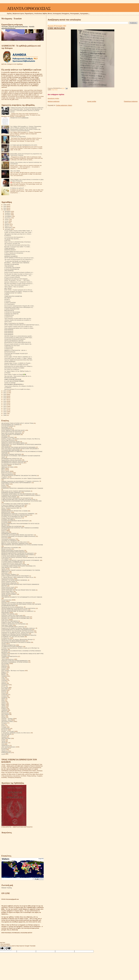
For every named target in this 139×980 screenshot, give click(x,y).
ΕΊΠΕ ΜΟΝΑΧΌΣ (56, 28)
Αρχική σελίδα (92, 101)
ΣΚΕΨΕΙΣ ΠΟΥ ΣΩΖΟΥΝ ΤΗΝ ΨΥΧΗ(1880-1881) (15, 618)
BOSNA (4, 673)
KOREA (4, 709)
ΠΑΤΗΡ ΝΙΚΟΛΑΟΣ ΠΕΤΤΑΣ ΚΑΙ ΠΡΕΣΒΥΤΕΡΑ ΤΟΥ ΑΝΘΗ (18, 590)
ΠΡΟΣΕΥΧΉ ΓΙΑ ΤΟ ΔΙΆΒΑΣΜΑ (19, 118)
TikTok (3, 741)
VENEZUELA (5, 745)
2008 (5, 415)
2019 (5, 396)
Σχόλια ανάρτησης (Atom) (64, 105)
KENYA (4, 707)
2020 (5, 394)
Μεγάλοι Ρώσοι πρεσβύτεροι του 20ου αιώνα (14, 542)
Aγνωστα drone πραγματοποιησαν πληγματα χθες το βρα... (19, 306)
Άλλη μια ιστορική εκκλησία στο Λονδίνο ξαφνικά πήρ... (18, 344)
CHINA (3, 679)
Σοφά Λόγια (55, 90)
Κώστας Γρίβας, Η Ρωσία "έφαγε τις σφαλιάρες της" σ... (18, 357)
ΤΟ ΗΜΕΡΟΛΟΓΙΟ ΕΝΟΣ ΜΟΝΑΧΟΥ (12, 647)
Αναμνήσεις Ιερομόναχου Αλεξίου (11, 442)
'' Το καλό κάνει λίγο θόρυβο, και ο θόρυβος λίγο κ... (17, 261)
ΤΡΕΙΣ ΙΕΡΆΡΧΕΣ (9, 266)
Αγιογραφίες (5, 427)
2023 (5, 210)
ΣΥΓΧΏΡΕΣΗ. (8, 388)
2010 (5, 412)
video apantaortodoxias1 (8, 747)
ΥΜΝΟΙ (3, 658)
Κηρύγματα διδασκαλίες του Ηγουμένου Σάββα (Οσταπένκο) (18, 536)
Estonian (4, 692)
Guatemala (5, 695)
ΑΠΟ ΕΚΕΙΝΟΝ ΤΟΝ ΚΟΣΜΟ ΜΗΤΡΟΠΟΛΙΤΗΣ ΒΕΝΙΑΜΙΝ (18, 447)
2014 (5, 405)
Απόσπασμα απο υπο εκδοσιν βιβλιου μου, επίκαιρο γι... (19, 366)
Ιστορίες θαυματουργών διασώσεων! (12, 518)
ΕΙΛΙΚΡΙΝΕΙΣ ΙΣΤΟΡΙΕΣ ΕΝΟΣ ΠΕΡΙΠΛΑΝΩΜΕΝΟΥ (16, 483)
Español (4, 690)
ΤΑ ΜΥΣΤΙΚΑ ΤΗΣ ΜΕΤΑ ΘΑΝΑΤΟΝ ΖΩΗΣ (13, 641)
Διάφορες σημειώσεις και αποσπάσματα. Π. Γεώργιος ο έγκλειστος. (20, 481)
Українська (5, 751)
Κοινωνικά (4, 538)
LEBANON (4, 710)
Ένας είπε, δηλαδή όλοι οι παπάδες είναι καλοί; (16, 365)
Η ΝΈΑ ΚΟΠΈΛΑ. (9, 347)
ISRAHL (4, 703)
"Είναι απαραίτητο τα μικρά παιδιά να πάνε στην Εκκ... (18, 319)
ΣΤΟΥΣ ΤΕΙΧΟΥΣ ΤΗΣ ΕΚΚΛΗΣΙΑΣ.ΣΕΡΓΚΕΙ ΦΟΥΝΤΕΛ (18, 631)
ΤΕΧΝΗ (4, 644)
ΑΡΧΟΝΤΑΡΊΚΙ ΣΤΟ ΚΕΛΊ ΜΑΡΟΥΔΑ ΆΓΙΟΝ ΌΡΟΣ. (18, 342)
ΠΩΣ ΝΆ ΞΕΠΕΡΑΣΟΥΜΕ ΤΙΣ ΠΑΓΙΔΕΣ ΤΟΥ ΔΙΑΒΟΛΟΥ (18, 611)
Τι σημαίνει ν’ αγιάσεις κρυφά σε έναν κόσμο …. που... (18, 275)
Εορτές (3, 485)
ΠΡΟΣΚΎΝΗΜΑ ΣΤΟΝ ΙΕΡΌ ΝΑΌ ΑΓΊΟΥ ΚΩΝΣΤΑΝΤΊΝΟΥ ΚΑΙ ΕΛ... (22, 325)
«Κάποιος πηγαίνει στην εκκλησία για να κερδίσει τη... (18, 320)
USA (3, 744)
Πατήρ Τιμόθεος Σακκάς (8, 593)
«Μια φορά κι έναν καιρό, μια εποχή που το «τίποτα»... (18, 234)
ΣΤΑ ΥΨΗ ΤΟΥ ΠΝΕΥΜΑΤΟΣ (10, 621)
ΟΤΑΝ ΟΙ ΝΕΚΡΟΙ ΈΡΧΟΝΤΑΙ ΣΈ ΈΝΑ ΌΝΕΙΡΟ (15, 576)
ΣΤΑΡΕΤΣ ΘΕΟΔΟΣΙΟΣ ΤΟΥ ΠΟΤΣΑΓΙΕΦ (13, 624)
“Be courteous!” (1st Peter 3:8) (12, 244)
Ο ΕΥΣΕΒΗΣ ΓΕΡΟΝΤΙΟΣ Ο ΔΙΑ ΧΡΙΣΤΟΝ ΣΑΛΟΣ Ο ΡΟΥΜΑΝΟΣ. (20, 560)
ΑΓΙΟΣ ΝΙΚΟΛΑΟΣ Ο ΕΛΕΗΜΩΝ (11, 434)
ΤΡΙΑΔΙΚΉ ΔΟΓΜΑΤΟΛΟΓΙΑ (9, 656)
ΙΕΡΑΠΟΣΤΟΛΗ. (6, 512)
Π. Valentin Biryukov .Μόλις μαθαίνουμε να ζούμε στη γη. (17, 577)
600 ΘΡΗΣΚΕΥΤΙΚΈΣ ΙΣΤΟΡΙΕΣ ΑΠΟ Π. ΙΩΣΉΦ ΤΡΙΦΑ (17, 423)
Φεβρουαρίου (9, 228)
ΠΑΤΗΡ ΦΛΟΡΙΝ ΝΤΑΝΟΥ (9, 594)
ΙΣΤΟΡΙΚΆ (4, 522)
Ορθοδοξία (4, 573)
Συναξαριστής (5, 638)
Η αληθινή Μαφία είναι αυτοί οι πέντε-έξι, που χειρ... (17, 251)
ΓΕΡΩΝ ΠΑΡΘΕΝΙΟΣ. (10, 361)
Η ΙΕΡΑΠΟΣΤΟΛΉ (9, 315)
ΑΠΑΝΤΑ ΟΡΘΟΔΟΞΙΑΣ (29, 8)
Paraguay (4, 723)
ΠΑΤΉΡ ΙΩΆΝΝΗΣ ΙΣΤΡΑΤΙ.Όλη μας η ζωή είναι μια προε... (19, 258)
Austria (3, 669)
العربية (3, 754)
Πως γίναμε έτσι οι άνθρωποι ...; (12, 369)
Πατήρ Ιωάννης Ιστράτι (8, 587)
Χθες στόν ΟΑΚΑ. (15, 171)
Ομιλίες (3, 569)
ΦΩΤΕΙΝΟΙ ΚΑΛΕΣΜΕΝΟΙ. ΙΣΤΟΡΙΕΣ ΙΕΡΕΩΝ (15, 662)
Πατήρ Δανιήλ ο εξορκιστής (9, 583)
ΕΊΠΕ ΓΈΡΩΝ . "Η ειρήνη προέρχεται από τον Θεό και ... (19, 290)
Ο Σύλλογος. (8, 301)
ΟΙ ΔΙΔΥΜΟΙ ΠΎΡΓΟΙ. (10, 255)
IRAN (3, 700)
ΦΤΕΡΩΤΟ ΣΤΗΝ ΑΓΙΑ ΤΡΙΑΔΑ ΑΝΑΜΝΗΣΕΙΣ (15, 661)
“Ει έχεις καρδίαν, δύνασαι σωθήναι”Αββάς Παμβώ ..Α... (19, 231)
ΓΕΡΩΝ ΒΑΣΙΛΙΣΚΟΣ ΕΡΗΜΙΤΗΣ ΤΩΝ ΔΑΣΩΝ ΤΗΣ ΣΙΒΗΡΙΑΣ (19, 475)
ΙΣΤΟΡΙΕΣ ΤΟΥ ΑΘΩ (7, 519)
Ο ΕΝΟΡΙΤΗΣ (8, 355)
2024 (5, 208)
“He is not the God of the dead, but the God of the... (17, 245)
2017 (5, 399)
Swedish (4, 737)
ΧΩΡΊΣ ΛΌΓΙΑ (8, 322)
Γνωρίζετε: (4, 477)
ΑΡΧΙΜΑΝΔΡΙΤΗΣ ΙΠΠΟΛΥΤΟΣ (10, 459)
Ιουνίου (7, 221)
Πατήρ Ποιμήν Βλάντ (7, 591)
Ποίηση (3, 601)
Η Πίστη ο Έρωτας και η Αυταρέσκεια (14, 253)
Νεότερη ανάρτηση (54, 101)
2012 (5, 408)
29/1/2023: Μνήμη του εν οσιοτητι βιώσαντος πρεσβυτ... (19, 336)
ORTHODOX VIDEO (7, 721)
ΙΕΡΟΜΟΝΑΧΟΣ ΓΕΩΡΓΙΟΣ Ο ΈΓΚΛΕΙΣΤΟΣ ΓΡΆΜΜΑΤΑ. (18, 514)
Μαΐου (7, 223)
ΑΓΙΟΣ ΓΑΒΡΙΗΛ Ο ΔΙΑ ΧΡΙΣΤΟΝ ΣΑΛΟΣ (13, 430)
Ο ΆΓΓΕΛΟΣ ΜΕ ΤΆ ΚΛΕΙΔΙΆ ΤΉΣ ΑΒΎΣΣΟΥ (16, 354)
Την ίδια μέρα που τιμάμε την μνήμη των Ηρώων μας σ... (19, 274)
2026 (5, 205)
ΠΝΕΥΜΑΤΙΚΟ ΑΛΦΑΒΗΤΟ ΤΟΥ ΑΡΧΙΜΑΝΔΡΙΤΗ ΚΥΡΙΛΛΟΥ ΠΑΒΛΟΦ (22, 597)
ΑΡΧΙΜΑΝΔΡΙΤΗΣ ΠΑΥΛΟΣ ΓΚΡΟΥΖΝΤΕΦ (14, 461)
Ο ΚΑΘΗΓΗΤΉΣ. (9, 349)
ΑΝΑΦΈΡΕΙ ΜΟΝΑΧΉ (10, 250)
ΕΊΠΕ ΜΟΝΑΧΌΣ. (9, 334)
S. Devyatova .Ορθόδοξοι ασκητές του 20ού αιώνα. (16, 733)
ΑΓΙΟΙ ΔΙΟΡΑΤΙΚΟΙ (7, 429)
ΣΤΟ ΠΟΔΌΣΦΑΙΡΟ (10, 304)
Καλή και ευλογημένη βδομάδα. (12, 277)
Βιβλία (3, 468)
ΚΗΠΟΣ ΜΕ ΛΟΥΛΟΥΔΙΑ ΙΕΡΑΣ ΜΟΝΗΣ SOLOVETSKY (17, 535)
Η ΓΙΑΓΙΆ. (7, 295)
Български (4, 748)
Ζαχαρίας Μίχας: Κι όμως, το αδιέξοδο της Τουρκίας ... (18, 363)
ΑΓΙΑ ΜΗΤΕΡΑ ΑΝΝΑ (7, 426)
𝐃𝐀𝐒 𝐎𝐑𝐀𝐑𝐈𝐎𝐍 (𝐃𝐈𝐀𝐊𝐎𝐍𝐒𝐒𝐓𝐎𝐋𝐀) (14, 384)
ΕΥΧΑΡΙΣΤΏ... (8, 235)
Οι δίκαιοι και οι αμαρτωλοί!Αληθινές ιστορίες (14, 565)
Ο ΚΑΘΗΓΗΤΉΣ (8, 317)
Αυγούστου (8, 218)
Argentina (4, 666)
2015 (5, 403)
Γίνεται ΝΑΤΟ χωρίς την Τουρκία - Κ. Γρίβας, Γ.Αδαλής (18, 358)
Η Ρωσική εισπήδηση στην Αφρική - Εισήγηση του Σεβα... (19, 291)
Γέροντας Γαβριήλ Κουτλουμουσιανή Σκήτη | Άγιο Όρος (18, 360)
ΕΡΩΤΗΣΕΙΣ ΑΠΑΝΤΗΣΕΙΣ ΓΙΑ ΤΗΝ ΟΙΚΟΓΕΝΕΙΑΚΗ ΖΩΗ (18, 494)
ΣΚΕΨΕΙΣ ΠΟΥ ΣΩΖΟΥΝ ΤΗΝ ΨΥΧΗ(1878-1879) (15, 617)
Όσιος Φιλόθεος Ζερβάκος (9, 574)
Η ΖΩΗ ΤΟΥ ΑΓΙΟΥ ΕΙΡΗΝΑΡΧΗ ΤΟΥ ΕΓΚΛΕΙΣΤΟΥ (16, 498)
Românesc (4, 730)
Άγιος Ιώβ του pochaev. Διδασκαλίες (12, 433)
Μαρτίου (7, 226)
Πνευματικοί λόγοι (6, 600)
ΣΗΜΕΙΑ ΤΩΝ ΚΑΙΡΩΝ (8, 614)
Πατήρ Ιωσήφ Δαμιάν (7, 589)
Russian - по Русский (7, 731)
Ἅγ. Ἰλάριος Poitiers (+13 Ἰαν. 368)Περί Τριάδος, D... (18, 371)
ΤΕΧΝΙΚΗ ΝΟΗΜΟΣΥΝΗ (9, 645)
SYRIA (3, 740)
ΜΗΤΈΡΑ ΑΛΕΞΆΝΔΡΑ (10, 378)
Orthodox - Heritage (7, 719)
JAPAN (3, 706)
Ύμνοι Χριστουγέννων (8, 659)
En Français (5, 687)
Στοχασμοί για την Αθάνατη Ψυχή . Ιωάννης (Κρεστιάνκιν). (18, 632)
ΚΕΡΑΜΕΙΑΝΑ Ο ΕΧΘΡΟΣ (9, 533)
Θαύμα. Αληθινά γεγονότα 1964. (10, 508)
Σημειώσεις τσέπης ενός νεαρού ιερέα (12, 615)
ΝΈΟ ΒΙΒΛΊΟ (8, 298)
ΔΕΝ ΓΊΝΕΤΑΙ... (8, 288)
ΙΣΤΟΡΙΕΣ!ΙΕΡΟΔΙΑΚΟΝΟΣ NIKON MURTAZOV (15, 521)
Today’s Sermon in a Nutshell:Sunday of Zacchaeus (17, 242)
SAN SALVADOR (6, 734)
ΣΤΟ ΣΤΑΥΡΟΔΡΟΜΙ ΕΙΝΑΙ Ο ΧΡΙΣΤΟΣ (13, 627)
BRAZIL (4, 675)
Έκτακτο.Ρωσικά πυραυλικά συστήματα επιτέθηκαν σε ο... (19, 272)
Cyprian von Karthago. (10, 383)
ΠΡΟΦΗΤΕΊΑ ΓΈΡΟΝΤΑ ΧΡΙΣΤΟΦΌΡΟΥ (15, 339)
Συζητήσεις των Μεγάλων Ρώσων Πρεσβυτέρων (15, 634)
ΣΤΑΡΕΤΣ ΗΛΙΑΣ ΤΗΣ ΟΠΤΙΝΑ (10, 622)
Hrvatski (4, 696)
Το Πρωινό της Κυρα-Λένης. (18, 136)
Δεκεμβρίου (8, 211)
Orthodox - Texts (6, 720)
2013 (5, 406)
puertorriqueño (6, 728)
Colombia (4, 680)
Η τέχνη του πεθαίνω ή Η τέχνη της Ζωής (13, 505)
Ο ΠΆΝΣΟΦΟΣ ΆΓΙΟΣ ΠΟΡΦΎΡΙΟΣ (12, 563)
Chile (3, 678)
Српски (4, 750)
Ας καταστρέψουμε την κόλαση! (10, 464)
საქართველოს (6, 753)
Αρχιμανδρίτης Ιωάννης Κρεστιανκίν (12, 460)
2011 (5, 410)
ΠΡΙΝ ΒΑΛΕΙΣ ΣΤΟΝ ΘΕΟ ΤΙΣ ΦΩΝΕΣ (14, 368)
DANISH (4, 683)
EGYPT (4, 686)
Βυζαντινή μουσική (7, 473)
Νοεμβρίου (8, 213)
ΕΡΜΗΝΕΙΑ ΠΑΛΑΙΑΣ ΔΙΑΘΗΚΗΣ (11, 492)
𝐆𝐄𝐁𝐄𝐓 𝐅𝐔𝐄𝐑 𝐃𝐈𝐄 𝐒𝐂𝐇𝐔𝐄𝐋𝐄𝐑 (13, 379)
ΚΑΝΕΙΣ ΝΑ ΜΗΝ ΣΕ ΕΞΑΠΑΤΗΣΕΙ (11, 526)
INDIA (3, 699)
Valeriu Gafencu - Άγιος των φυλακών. (14, 287)
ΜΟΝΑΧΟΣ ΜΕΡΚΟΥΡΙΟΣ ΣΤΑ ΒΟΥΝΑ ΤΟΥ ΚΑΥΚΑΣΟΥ (18, 553)
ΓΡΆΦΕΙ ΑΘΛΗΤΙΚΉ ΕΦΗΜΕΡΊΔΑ (13, 296)
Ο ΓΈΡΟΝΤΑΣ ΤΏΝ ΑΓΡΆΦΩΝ (12, 268)
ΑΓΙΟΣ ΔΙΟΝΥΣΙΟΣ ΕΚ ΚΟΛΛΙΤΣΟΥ (12, 432)
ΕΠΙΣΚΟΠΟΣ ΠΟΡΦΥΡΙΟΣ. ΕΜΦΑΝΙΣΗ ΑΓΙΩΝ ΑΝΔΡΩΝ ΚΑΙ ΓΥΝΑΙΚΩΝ (22, 488)
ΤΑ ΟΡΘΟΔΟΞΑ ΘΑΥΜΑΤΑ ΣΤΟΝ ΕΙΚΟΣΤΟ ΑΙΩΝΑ (16, 642)
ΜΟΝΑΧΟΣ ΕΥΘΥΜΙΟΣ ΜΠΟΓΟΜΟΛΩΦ (13, 552)
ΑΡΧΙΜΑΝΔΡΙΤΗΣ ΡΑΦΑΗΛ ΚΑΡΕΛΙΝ (12, 463)
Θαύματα (4, 509)
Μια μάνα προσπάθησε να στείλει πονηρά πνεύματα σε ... (19, 284)
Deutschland (5, 685)
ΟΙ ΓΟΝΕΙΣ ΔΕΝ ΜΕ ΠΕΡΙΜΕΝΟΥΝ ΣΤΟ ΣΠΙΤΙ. (24, 145)
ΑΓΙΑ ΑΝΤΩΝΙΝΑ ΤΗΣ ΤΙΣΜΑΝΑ (10, 425)
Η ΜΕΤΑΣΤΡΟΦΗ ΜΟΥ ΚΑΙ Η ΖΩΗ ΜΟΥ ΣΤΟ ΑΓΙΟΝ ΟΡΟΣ (18, 500)
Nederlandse (5, 713)
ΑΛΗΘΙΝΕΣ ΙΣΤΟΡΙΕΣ (8, 437)
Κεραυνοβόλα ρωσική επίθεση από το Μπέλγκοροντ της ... (19, 307)
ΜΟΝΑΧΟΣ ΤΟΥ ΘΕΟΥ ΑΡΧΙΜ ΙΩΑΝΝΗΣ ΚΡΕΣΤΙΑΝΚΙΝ (18, 555)
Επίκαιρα (4, 487)
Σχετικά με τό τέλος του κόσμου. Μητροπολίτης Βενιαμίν (17, 639)
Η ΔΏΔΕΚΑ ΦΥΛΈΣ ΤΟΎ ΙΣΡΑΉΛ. (13, 293)
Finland (3, 693)
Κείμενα (4, 531)
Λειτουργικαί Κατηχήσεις (8, 539)
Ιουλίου (7, 220)
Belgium (4, 672)
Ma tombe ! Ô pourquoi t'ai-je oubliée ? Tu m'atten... (18, 247)
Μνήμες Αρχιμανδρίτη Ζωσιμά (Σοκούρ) (13, 550)
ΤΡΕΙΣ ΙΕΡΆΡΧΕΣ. (9, 271)
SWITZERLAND (6, 738)
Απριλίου (7, 224)
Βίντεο (3, 470)
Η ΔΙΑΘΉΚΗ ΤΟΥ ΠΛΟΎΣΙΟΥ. (12, 346)
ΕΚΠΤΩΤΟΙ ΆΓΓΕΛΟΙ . (10, 352)
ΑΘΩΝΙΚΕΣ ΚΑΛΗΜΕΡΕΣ (11, 256)
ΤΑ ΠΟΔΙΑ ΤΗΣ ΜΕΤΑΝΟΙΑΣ (12, 264)
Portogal (4, 727)
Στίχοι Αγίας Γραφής (7, 625)
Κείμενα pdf (5, 532)
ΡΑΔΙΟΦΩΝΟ (5, 613)
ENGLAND (5, 689)
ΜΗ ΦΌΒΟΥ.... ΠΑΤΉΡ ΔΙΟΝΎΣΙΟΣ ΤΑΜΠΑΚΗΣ (17, 263)
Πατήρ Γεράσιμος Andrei (8, 581)
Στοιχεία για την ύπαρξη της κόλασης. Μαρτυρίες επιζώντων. (18, 628)
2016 (5, 401)
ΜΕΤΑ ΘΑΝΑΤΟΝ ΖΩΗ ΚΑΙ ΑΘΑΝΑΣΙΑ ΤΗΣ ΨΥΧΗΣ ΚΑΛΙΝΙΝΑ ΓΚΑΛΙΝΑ (22, 545)
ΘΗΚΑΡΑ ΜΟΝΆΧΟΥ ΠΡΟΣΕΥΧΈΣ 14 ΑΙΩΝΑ (14, 511)
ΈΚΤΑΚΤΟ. (7, 299)
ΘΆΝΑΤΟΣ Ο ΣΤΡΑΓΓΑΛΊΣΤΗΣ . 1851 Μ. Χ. (16, 350)
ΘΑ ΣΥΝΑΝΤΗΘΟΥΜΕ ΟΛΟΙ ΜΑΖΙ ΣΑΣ (13, 507)
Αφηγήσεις (4, 466)
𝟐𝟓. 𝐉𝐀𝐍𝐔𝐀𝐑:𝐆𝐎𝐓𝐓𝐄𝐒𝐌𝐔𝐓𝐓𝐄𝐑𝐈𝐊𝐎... (15, 381)
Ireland (3, 702)
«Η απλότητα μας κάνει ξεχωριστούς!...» (14, 237)
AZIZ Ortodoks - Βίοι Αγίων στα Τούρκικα (13, 671)
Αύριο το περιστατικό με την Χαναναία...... (15, 323)
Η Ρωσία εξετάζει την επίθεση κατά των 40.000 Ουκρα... (19, 338)
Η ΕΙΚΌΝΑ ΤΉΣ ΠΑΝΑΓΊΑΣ (11, 314)
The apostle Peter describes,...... (13, 239)
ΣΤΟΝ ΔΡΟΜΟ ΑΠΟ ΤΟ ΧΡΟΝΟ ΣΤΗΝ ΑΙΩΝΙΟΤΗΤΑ (17, 630)
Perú (3, 724)
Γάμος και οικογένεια (7, 474)
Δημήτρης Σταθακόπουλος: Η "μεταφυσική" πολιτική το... (19, 282)
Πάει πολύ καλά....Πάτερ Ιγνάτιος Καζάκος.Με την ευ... (18, 376)
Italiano (3, 704)
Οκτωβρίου (8, 215)
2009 (5, 413)
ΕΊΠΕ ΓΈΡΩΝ (5, 484)
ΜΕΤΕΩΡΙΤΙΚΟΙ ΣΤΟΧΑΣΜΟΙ (10, 548)
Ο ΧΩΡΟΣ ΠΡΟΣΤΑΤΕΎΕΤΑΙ (12, 309)
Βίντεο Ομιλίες (5, 471)
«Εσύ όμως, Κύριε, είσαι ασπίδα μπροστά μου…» (17, 285)
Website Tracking (7, 888)
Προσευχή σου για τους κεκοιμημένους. (12, 607)
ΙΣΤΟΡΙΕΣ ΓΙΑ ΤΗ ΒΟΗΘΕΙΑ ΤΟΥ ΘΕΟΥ (13, 516)
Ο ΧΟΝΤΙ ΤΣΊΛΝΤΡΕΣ (10, 303)
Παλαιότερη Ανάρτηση (131, 101)
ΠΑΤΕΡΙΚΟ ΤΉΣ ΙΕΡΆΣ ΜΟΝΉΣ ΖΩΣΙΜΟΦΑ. (14, 580)
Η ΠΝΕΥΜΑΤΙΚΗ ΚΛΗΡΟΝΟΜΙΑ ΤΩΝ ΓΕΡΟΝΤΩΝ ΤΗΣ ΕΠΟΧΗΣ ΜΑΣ (22, 501)
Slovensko (4, 736)
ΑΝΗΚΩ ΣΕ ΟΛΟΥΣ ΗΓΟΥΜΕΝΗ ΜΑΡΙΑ (13, 443)
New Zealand (5, 714)
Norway (4, 717)
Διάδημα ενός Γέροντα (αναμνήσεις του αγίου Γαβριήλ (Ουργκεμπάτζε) (21, 478)
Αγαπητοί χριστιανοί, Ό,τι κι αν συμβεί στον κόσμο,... (18, 389)
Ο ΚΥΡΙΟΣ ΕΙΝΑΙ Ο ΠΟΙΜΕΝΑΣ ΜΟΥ (12, 562)
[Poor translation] (8, 948)
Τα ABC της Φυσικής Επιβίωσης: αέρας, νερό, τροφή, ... (19, 232)
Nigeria (3, 716)
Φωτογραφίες (5, 663)
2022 (5, 391)
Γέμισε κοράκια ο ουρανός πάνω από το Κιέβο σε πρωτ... (19, 326)
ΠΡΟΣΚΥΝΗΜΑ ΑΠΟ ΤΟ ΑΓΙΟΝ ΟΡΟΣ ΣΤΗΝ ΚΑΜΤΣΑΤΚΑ (18, 608)
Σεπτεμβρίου (8, 216)
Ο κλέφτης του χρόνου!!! (17, 188)
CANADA (4, 676)
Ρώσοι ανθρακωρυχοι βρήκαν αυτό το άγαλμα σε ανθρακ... (19, 328)
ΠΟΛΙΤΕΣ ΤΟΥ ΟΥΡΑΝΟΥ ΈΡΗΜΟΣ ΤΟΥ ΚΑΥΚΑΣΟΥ (17, 603)
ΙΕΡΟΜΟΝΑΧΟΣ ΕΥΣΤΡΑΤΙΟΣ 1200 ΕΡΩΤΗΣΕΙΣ (15, 515)
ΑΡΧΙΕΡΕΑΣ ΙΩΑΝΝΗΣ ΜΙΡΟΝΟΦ (11, 454)
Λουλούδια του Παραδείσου (9, 541)
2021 (5, 393)
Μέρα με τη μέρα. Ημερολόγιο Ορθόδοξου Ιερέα (15, 543)
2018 (5, 398)
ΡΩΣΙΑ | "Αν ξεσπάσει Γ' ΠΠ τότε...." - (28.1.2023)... (17, 280)
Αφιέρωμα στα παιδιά (7, 467)
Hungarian (4, 697)
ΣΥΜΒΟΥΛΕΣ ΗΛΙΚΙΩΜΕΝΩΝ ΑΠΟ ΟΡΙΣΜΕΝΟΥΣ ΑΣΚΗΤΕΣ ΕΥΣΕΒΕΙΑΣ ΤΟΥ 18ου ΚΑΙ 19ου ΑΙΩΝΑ (19, 636)
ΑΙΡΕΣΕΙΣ (4, 436)
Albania (4, 665)
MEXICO (4, 712)
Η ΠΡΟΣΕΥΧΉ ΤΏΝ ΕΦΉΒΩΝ (12, 312)
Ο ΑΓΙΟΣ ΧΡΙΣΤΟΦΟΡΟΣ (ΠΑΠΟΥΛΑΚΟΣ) (14, 556)
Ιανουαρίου (8, 229)
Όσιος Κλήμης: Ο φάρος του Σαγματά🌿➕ (15, 374)
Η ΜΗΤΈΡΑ (7, 240)
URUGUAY (5, 743)
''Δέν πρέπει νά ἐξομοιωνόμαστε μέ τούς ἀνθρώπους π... (19, 260)
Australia (4, 668)
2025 (5, 206)
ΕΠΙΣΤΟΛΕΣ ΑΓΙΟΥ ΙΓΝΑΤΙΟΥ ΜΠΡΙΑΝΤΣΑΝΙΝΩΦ (16, 491)
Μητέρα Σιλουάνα (6, 549)
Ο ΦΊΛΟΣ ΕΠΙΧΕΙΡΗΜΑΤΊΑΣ (12, 269)
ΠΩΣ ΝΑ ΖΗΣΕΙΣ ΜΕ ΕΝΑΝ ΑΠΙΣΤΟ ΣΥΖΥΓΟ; (15, 610)
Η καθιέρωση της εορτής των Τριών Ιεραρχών (16, 279)
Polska (3, 726)
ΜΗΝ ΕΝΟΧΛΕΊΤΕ (9, 311)
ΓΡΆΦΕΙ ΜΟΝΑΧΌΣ (10, 248)
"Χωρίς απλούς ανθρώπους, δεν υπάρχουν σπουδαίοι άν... (19, 386)
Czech (3, 682)
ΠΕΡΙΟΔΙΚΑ (5, 596)
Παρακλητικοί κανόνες (8, 579)
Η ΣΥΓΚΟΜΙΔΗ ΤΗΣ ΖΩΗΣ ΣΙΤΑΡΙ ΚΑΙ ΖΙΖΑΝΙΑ (15, 504)
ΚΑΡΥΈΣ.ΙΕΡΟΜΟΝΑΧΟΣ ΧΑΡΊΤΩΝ (14, 341)
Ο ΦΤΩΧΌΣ (7, 373)
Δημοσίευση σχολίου (53, 98)
